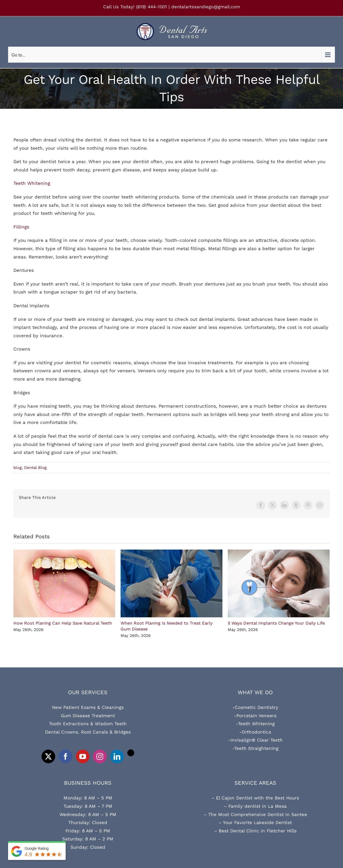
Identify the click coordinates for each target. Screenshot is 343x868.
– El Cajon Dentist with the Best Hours (255, 798)
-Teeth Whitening (255, 724)
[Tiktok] (131, 753)
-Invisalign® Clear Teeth (255, 740)
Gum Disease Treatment (88, 716)
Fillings (21, 227)
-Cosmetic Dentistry (255, 707)
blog (18, 468)
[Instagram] (100, 756)
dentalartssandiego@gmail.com (206, 7)
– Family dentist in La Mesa (255, 806)
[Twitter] (48, 756)
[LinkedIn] (117, 756)
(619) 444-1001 (152, 7)
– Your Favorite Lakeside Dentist (255, 822)
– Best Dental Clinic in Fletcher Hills (255, 831)
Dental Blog (35, 468)
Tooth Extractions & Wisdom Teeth (88, 724)
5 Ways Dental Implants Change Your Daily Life (276, 623)
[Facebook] (66, 756)
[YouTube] (83, 756)
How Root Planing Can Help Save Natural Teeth (63, 623)
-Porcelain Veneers (255, 716)
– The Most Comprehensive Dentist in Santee (255, 814)
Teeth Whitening (32, 183)
